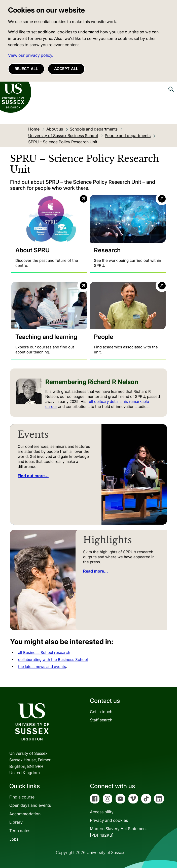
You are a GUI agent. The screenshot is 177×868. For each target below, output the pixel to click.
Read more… (96, 571)
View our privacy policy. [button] (31, 55)
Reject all (26, 69)
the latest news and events (42, 667)
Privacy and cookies (109, 820)
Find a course (22, 797)
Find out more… (33, 476)
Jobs (14, 839)
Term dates (20, 831)
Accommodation (25, 814)
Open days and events (30, 805)
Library (16, 822)
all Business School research (44, 653)
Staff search (101, 720)
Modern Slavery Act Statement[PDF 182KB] (118, 832)
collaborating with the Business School (53, 660)
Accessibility (102, 812)
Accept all (66, 69)
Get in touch (101, 712)
